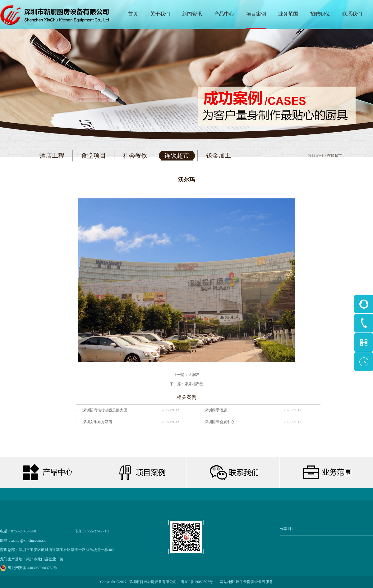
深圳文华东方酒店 (97, 422)
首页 (133, 14)
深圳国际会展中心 (219, 422)
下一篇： (186, 384)
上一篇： (186, 375)
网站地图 (226, 582)
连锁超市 (334, 156)
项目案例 (315, 156)
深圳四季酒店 (216, 410)
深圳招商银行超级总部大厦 (105, 410)
